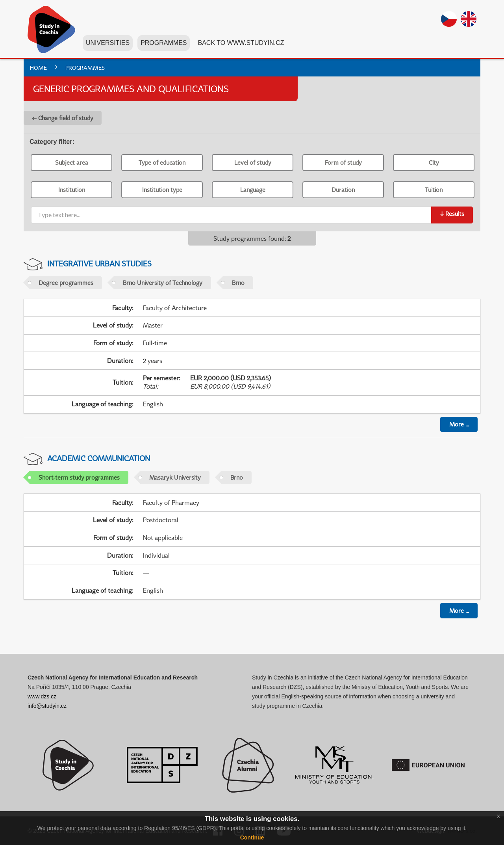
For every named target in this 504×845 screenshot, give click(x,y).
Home (38, 68)
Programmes (164, 43)
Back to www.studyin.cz (241, 43)
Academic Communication (99, 458)
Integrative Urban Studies (99, 263)
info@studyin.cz (47, 706)
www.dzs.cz (42, 696)
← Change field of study (63, 118)
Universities (108, 43)
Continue (252, 838)
